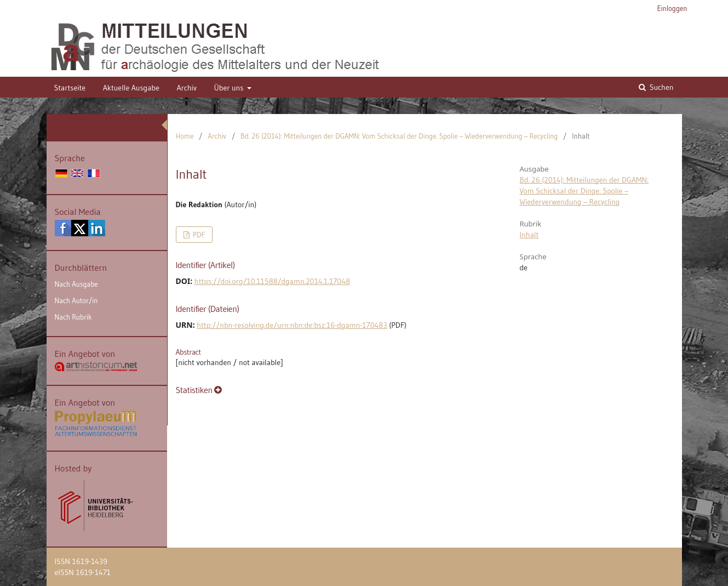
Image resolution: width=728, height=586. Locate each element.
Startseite (70, 88)
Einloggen (672, 8)
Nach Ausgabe (76, 284)
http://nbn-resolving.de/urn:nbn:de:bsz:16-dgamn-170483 (292, 325)
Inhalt (529, 235)
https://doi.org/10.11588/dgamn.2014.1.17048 (272, 281)
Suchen (660, 87)
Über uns (229, 88)
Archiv (187, 88)
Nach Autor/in (76, 300)
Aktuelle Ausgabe (131, 88)
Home (185, 136)
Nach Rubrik (73, 317)
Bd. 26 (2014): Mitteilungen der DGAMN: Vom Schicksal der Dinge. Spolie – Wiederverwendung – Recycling (399, 136)
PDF (198, 235)
